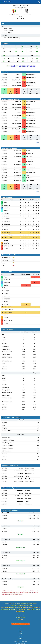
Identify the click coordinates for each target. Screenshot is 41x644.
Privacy (20, 631)
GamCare (21, 620)
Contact (20, 638)
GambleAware (20, 615)
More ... (38, 143)
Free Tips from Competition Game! (20, 66)
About (20, 636)
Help (20, 629)
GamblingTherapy (20, 617)
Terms (20, 634)
